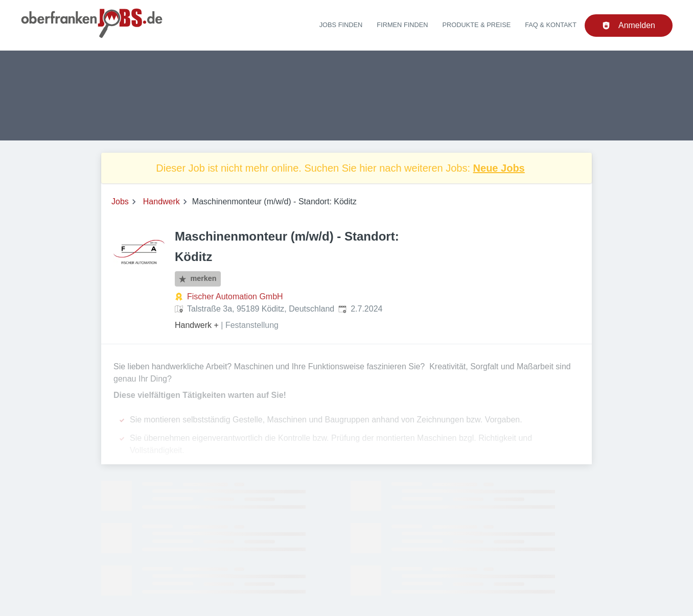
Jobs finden (341, 25)
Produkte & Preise (477, 25)
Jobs (120, 202)
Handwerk (161, 202)
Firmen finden (402, 25)
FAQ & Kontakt (551, 25)
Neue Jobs (499, 168)
